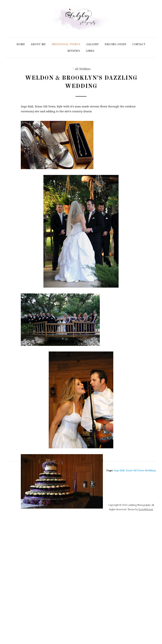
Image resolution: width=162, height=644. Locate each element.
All (77, 69)
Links (90, 51)
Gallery (93, 44)
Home (21, 44)
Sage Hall (119, 470)
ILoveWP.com (146, 509)
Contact (139, 44)
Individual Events (66, 44)
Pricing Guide (116, 44)
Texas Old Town (135, 470)
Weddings (85, 69)
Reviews (74, 51)
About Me (38, 44)
